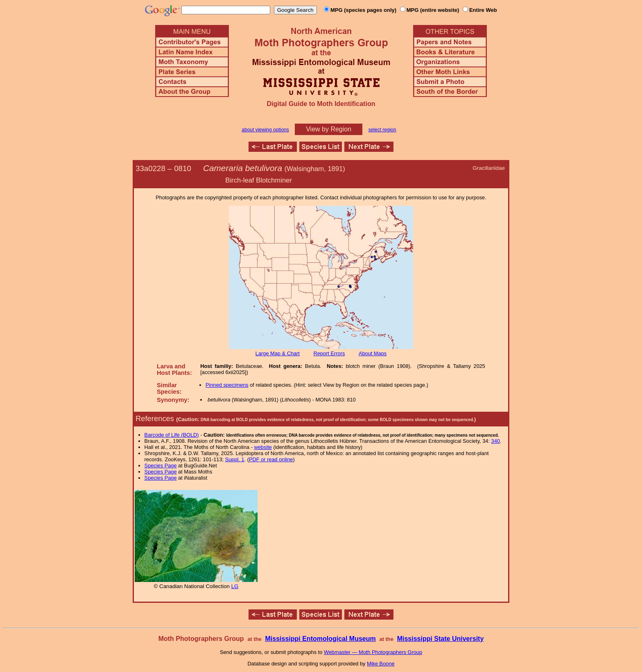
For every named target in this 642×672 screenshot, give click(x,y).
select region (382, 130)
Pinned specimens (227, 385)
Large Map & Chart (278, 353)
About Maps (373, 353)
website (263, 447)
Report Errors (329, 353)
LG (235, 586)
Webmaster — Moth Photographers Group (373, 652)
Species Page (161, 466)
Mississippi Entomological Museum (320, 639)
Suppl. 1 (235, 459)
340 (496, 441)
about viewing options (265, 130)
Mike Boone (381, 664)
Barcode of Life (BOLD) (172, 435)
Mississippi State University (441, 639)
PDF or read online (271, 459)
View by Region (329, 129)
